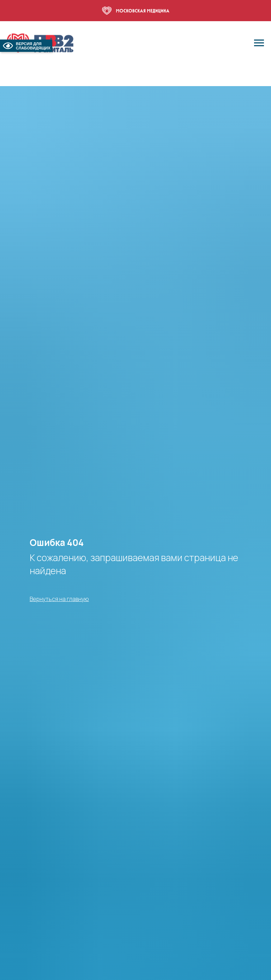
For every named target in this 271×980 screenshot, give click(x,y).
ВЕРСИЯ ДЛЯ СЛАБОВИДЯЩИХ (26, 46)
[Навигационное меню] (259, 43)
